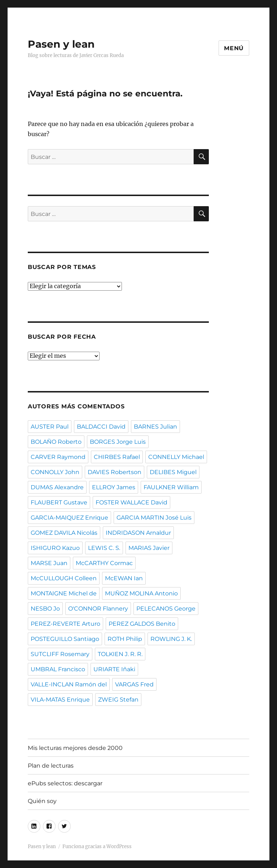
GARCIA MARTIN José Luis (154, 518)
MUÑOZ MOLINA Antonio (141, 593)
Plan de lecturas (51, 766)
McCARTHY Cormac (104, 563)
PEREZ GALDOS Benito (142, 624)
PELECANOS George (166, 609)
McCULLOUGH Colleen (64, 578)
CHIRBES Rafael (117, 457)
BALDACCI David (101, 427)
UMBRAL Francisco (58, 669)
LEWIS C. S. (104, 548)
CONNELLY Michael (176, 457)
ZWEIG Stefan (118, 700)
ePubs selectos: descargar (65, 783)
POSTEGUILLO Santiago (65, 639)
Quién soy (42, 801)
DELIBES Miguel (173, 472)
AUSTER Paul (50, 427)
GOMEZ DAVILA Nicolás (64, 533)
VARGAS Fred (134, 684)
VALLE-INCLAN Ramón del (69, 684)
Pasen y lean (61, 44)
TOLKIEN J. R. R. (120, 654)
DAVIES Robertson (115, 472)
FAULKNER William (171, 487)
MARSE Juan (49, 563)
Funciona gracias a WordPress (97, 847)
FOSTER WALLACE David (131, 502)
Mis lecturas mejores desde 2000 (75, 748)
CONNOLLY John (55, 472)
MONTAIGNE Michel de (64, 593)
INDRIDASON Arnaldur (138, 533)
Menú (234, 48)
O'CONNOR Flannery (98, 609)
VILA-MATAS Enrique (60, 700)
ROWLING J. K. (171, 639)
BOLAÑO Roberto (56, 442)
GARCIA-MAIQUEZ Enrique (69, 518)
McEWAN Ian (124, 578)
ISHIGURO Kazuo (55, 548)
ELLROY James (114, 487)
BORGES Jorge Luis (118, 442)
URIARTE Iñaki (114, 669)
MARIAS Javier (149, 548)
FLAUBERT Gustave (59, 502)
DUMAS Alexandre (57, 487)
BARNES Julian (155, 427)
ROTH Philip (125, 639)
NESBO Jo (45, 609)
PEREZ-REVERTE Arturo (65, 624)
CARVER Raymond (58, 457)
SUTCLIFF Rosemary (60, 654)
